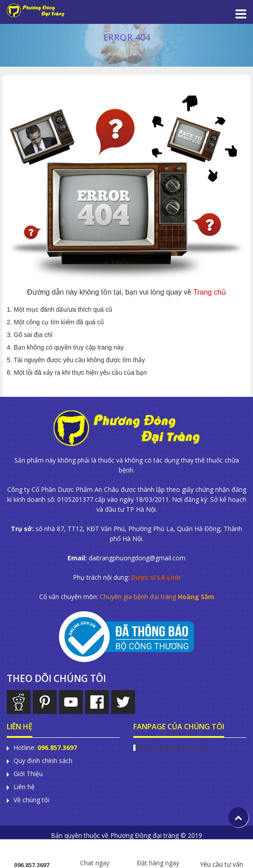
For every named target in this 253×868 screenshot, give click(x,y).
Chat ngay (95, 853)
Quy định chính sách (43, 761)
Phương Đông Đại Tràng (171, 748)
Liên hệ (24, 787)
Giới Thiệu (28, 774)
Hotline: (45, 748)
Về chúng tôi (32, 800)
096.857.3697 (32, 855)
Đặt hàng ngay (158, 853)
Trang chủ (210, 292)
